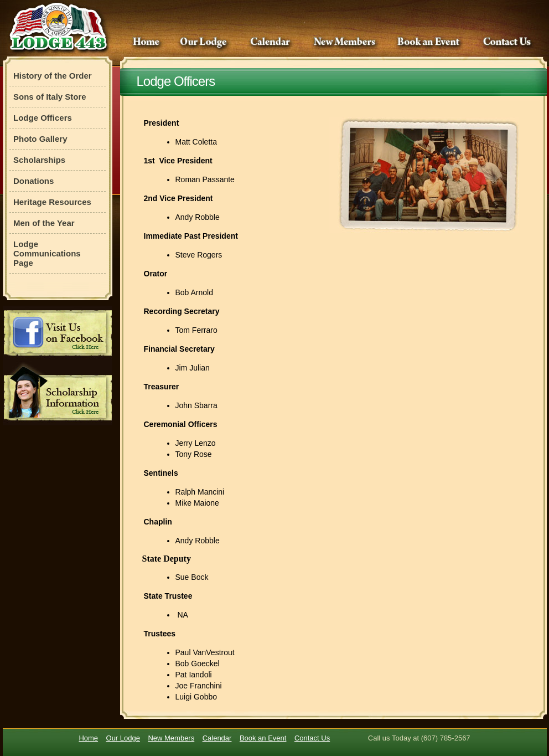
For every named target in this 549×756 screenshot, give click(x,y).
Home (146, 43)
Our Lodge (205, 43)
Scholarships (39, 160)
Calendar (271, 43)
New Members (345, 43)
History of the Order (53, 76)
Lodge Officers (43, 118)
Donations (33, 181)
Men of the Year (44, 223)
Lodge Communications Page (47, 253)
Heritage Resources (52, 202)
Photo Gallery (40, 139)
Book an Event (430, 43)
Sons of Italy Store (50, 97)
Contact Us (507, 43)
